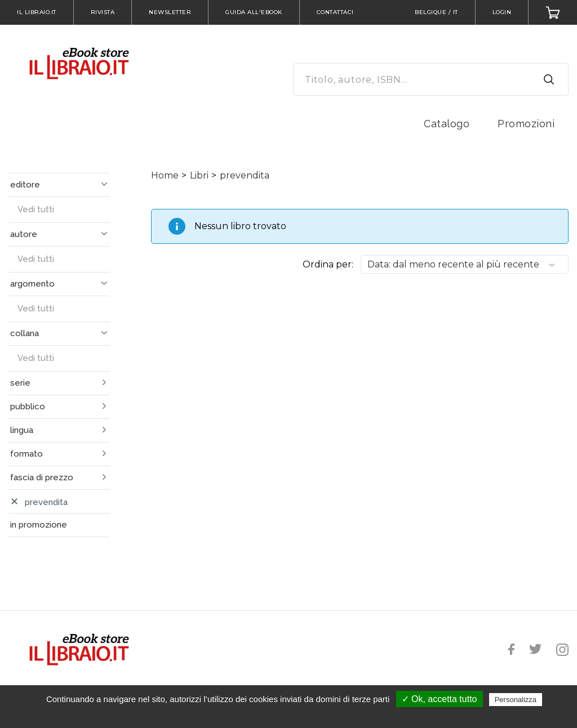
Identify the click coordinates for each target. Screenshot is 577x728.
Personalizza (516, 700)
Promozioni (526, 124)
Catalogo (447, 124)
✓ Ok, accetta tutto (440, 699)
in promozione (39, 525)
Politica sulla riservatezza (294, 715)
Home (165, 175)
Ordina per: (328, 264)
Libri (199, 175)
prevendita (245, 175)
